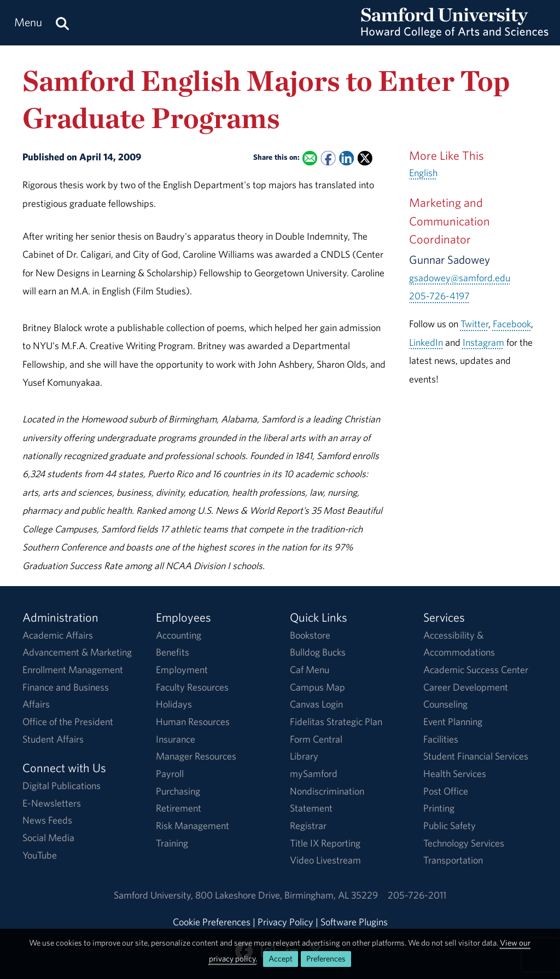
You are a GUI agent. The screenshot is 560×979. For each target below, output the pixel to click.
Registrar (308, 826)
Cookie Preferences (212, 922)
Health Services (455, 774)
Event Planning (453, 722)
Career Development (466, 687)
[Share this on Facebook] (328, 158)
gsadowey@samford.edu (460, 278)
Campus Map (317, 687)
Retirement (179, 808)
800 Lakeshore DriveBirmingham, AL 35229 (287, 895)
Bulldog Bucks (318, 652)
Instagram (483, 342)
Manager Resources (196, 756)
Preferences (326, 958)
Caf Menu (310, 670)
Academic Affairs (58, 635)
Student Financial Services (476, 756)
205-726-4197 (439, 296)
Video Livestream (325, 860)
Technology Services (464, 843)
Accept (281, 958)
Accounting (179, 635)
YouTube (40, 855)
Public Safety (450, 826)
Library (304, 756)
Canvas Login (316, 704)
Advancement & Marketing (77, 652)
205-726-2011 (417, 895)
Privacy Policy (285, 922)
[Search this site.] (62, 23)
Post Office (446, 791)
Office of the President (68, 722)
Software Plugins (354, 922)
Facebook (512, 324)
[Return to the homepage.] (455, 33)
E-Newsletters (52, 803)
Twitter (474, 324)
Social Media (48, 838)
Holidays (174, 704)
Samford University (154, 895)
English (423, 173)
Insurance (176, 739)
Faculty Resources (192, 687)
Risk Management (192, 826)
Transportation (453, 860)
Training (172, 843)
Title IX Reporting (325, 843)
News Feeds (47, 820)
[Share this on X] (365, 158)
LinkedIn (426, 342)
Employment (182, 670)
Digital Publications (62, 786)
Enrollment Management (73, 670)
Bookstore (310, 635)
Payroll (170, 774)
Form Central (316, 739)
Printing (439, 808)
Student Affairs (53, 739)
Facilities (441, 739)
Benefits (173, 652)
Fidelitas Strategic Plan (336, 722)
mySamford (314, 774)
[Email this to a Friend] (310, 158)
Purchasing (178, 791)
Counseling (445, 704)
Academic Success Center (476, 670)
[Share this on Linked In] (346, 158)
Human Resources (193, 722)
